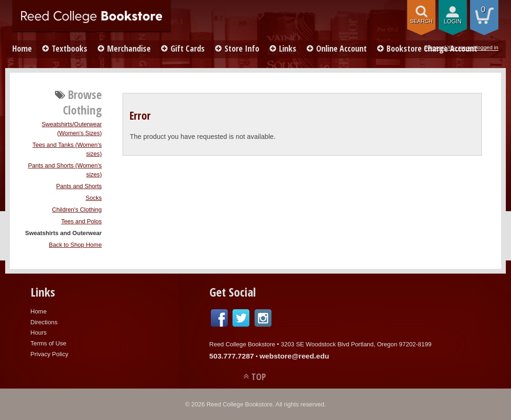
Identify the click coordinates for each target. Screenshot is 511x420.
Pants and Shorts (79, 186)
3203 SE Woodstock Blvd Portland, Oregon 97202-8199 (356, 344)
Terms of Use (48, 343)
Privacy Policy (50, 354)
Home (22, 48)
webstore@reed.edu (294, 356)
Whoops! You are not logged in (461, 47)
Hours (39, 332)
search (421, 21)
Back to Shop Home (75, 245)
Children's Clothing (77, 210)
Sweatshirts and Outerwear (63, 233)
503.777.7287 (232, 356)
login (453, 22)
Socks (93, 198)
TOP (259, 377)
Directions (44, 322)
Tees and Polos (81, 221)
